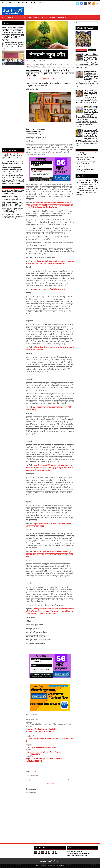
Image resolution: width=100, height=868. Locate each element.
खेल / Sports (89, 187)
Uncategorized (62, 17)
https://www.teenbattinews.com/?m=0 (41, 747)
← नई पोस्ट (29, 780)
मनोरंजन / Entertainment (92, 191)
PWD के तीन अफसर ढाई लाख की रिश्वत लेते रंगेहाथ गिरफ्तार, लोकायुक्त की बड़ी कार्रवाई (91, 93)
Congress (82, 180)
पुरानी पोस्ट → (70, 780)
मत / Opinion (80, 191)
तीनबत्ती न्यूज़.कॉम (55, 861)
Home (3, 3)
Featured (33, 3)
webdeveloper (43, 866)
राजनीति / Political (82, 193)
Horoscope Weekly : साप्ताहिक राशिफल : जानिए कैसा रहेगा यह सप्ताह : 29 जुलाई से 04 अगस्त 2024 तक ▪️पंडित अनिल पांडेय (50, 73)
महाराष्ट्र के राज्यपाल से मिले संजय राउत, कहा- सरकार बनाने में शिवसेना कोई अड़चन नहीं (13, 209)
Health (42, 2)
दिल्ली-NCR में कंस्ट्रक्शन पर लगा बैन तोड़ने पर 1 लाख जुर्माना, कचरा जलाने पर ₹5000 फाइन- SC (13, 216)
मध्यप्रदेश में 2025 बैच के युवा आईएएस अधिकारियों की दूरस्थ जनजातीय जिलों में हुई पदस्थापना (12, 169)
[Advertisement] (14, 70)
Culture (78, 183)
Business (12, 17)
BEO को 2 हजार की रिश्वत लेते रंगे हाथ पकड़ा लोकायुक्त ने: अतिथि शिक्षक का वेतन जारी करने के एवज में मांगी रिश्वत (91, 58)
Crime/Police (92, 180)
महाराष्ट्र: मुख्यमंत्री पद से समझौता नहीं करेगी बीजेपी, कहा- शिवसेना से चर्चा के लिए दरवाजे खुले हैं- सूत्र (12, 204)
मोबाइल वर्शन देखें (50, 783)
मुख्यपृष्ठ (49, 780)
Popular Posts (81, 50)
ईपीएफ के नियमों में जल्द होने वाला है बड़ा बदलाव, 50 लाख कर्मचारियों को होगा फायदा (12, 197)
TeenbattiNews (60, 866)
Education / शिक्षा (90, 183)
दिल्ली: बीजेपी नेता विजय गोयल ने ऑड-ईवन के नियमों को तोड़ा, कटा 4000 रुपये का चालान (13, 191)
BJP (77, 180)
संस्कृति (91, 193)
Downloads (12, 2)
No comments (58, 79)
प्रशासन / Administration (90, 189)
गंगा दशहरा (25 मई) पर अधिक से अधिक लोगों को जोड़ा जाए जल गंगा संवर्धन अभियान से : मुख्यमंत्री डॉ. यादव (13, 156)
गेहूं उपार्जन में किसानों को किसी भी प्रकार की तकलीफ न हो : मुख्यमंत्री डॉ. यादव (12, 163)
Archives (92, 50)
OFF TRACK (79, 187)
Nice (77, 166)
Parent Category (23, 2)
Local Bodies (95, 185)
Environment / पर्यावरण (82, 185)
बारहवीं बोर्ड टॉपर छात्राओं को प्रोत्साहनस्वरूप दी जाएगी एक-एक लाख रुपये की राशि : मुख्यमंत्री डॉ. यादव (13, 182)
